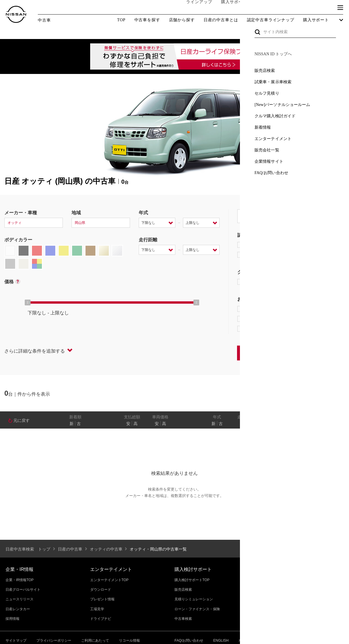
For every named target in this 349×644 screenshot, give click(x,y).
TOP (121, 20)
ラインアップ (193, 8)
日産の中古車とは (221, 20)
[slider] (28, 302)
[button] (340, 8)
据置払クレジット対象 (268, 319)
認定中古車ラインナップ (271, 20)
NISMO (330, 282)
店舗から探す (182, 20)
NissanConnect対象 (265, 329)
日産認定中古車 (257, 255)
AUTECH (300, 282)
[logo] (16, 14)
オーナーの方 (263, 8)
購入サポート (228, 8)
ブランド (320, 8)
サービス (294, 8)
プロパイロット (311, 309)
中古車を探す (147, 20)
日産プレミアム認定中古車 (269, 245)
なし (325, 424)
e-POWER (252, 309)
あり (336, 424)
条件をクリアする (326, 353)
